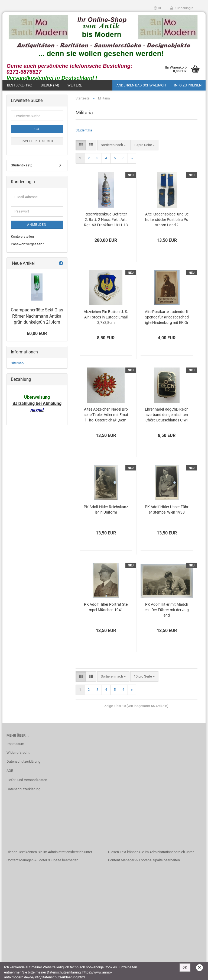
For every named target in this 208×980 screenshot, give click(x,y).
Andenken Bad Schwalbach (141, 87)
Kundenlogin (182, 8)
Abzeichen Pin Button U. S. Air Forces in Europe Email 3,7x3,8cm (106, 318)
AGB (10, 772)
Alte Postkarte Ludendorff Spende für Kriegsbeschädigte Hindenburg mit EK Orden (167, 319)
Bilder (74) (50, 87)
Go (37, 130)
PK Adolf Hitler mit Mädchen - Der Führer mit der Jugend (167, 611)
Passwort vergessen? (27, 245)
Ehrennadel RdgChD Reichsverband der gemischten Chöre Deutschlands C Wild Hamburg (167, 416)
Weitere (75, 87)
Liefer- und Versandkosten (27, 781)
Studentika (84, 132)
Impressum (15, 745)
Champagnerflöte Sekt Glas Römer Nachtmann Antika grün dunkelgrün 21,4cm (37, 317)
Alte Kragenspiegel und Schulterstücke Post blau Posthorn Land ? (167, 221)
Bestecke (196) (20, 87)
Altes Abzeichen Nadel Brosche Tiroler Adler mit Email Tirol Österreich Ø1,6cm (106, 416)
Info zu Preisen (188, 87)
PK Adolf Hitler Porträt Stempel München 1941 (106, 608)
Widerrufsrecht (18, 754)
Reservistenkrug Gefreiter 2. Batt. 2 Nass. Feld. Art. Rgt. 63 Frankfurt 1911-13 (106, 221)
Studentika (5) (22, 167)
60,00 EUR (37, 335)
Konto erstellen (22, 238)
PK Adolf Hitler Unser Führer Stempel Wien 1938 (167, 511)
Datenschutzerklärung (23, 763)
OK (185, 968)
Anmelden (37, 226)
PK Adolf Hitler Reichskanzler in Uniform (106, 511)
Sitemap (17, 364)
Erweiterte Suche (37, 143)
